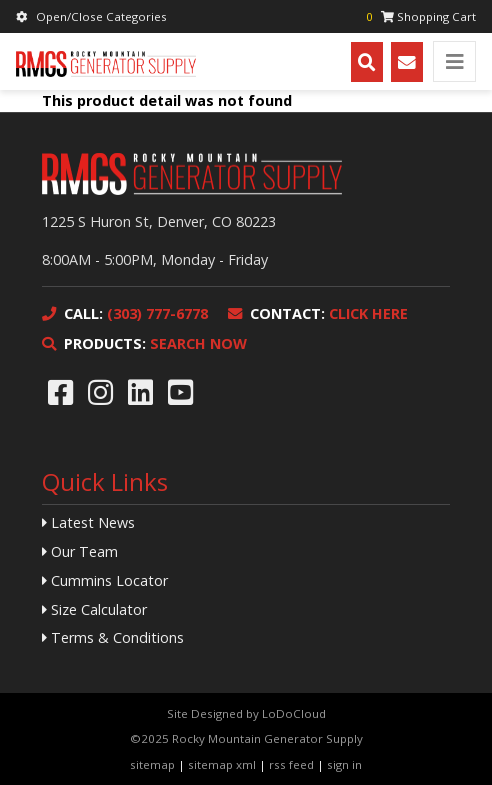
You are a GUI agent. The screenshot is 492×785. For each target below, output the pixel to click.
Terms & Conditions (113, 637)
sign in (344, 764)
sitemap (152, 764)
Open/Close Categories (91, 16)
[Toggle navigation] (454, 61)
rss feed (291, 764)
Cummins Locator (105, 580)
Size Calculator (94, 609)
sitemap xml (222, 764)
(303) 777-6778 (125, 313)
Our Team (80, 551)
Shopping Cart (421, 16)
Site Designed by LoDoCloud (246, 713)
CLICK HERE (318, 313)
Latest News (88, 522)
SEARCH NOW (144, 343)
